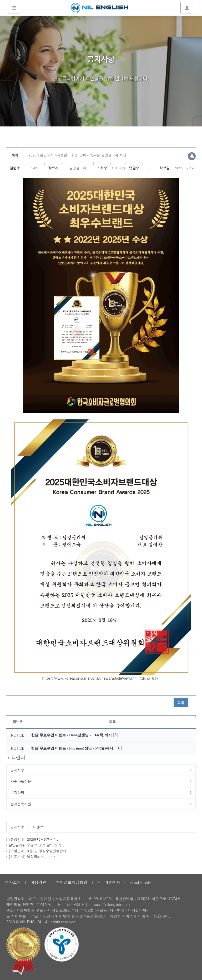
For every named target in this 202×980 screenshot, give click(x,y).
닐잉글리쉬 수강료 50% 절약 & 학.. (36, 845)
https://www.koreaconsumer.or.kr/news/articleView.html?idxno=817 (100, 678)
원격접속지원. (21, 804)
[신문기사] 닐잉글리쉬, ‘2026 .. (34, 857)
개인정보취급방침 (72, 882)
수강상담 (17, 793)
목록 (181, 703)
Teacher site (140, 882)
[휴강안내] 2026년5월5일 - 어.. (34, 839)
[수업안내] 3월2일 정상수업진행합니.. (39, 851)
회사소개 (13, 882)
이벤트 (38, 827)
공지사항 (17, 770)
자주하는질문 (21, 781)
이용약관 (38, 882)
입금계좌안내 (109, 882)
